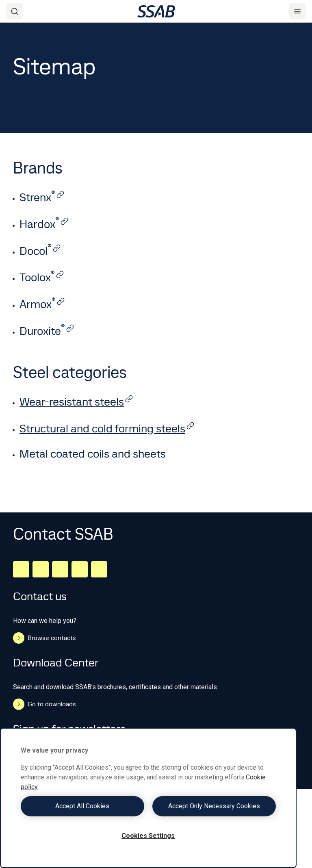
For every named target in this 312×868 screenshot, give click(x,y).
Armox (42, 304)
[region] (148, 798)
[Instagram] (60, 569)
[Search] (15, 11)
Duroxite (47, 331)
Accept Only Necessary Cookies (214, 806)
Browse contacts (44, 638)
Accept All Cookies (82, 806)
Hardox (44, 224)
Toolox (42, 277)
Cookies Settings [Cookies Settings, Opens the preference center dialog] (148, 836)
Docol (40, 251)
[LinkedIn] (21, 569)
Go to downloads (44, 704)
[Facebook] (41, 569)
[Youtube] (99, 569)
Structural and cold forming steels (107, 429)
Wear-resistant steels (76, 402)
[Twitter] (80, 569)
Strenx (42, 197)
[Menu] (297, 11)
